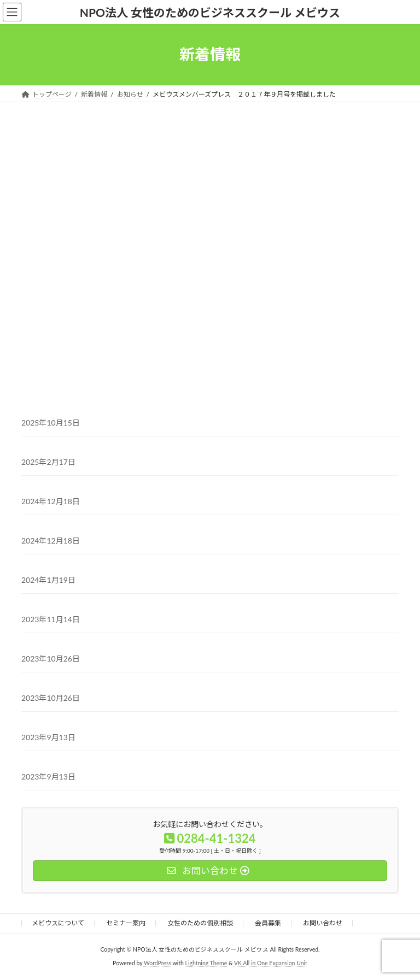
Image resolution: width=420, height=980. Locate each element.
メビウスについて (58, 923)
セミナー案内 (126, 923)
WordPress (157, 963)
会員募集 (268, 923)
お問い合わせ (323, 923)
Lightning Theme (206, 963)
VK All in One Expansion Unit (271, 963)
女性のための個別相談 (200, 923)
